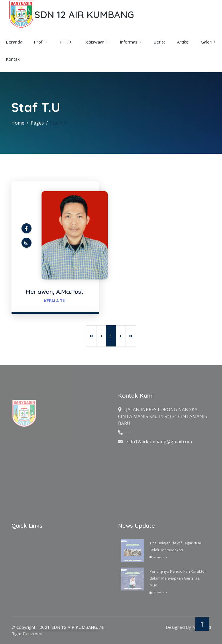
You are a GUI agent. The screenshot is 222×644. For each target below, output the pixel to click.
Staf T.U (59, 123)
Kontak (13, 59)
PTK (64, 42)
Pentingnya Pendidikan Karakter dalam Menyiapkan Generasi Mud (178, 578)
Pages (37, 123)
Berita (160, 42)
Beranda (14, 42)
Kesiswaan (94, 42)
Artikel (183, 42)
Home (18, 123)
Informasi (129, 42)
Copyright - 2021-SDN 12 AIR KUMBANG (57, 627)
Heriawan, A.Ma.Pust (55, 292)
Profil (39, 42)
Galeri (207, 42)
